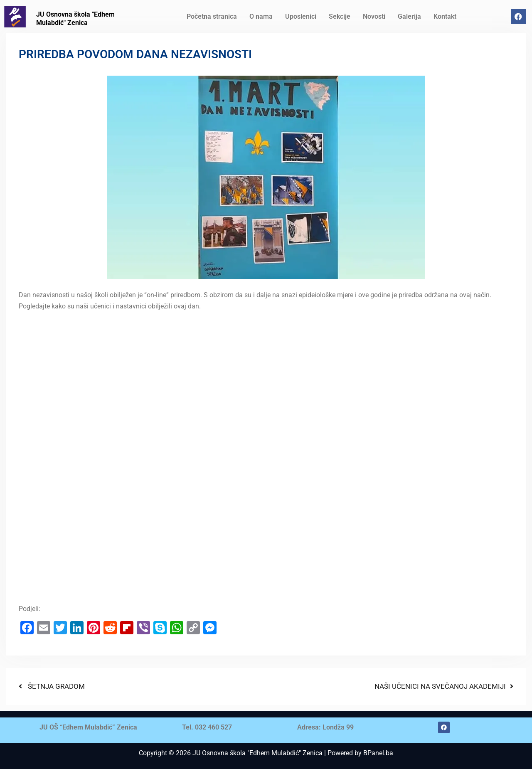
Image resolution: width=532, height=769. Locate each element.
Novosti (374, 16)
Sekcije (340, 16)
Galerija (409, 16)
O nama (261, 16)
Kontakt (445, 16)
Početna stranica (212, 16)
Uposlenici (301, 16)
